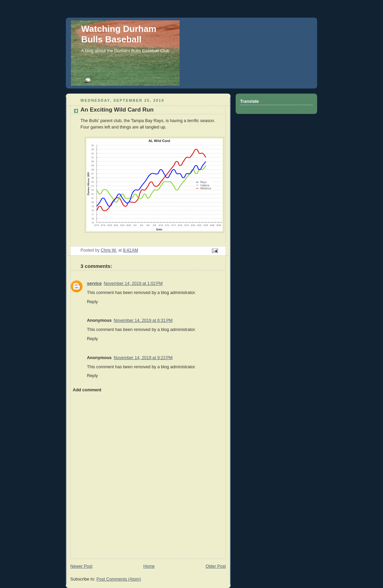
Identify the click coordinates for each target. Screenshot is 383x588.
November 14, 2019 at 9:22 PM (143, 358)
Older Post (216, 566)
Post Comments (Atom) (119, 579)
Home (149, 566)
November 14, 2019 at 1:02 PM (133, 283)
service (94, 283)
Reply (92, 302)
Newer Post (81, 566)
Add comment (87, 390)
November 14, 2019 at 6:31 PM (143, 320)
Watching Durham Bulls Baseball (119, 34)
